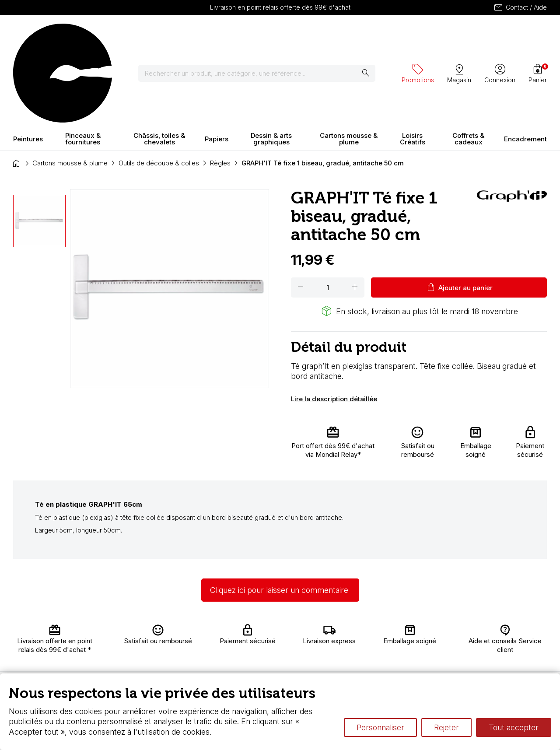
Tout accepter (514, 727)
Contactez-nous (518, 639)
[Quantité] (328, 211)
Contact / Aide (520, 7)
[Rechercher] (262, 35)
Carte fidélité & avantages (258, 636)
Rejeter (446, 727)
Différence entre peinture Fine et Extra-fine (402, 649)
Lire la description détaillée (334, 322)
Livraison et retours (174, 636)
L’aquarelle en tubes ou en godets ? (391, 632)
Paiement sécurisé (171, 662)
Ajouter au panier (459, 211)
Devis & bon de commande (259, 670)
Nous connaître (180, 649)
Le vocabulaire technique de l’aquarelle (397, 640)
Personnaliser (380, 727)
